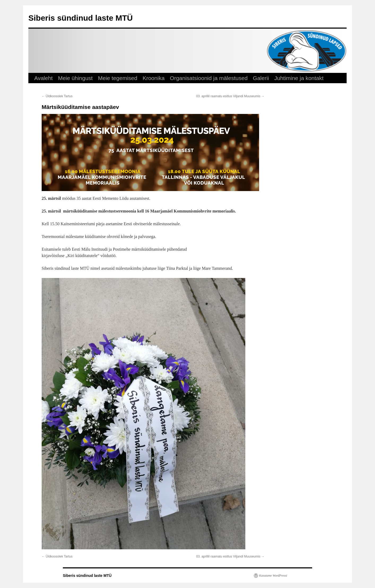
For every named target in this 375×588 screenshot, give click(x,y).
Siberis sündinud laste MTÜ (80, 18)
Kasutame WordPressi (273, 576)
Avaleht (43, 78)
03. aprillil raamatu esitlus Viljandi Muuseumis (230, 96)
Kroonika (154, 78)
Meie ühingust (75, 78)
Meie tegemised (117, 78)
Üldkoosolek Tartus (57, 96)
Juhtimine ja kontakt (299, 78)
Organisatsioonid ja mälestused (209, 78)
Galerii (261, 78)
